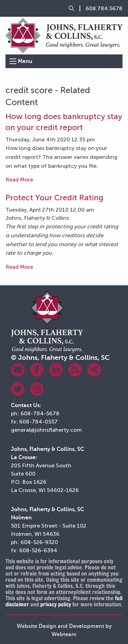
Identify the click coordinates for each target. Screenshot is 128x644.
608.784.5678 (104, 9)
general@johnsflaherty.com (46, 430)
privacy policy (56, 604)
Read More (19, 180)
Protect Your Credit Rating (54, 198)
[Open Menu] (13, 61)
